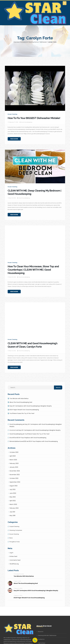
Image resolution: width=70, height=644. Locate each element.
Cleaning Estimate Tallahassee (47, 635)
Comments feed (15, 560)
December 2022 (15, 471)
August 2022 (13, 486)
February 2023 (14, 463)
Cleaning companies (16, 530)
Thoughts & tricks (15, 542)
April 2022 (13, 501)
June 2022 (13, 493)
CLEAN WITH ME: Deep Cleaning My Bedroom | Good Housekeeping (34, 192)
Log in (11, 553)
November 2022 (15, 475)
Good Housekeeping (27, 122)
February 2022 (14, 508)
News (11, 538)
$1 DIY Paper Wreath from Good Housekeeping (24, 410)
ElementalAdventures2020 (18, 441)
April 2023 (13, 456)
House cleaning (12, 114)
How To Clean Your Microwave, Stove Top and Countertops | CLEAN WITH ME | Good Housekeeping (33, 270)
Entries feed (13, 556)
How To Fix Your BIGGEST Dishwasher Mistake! (34, 118)
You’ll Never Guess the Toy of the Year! (22, 413)
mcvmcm (13, 430)
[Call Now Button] (35, 640)
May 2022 (13, 497)
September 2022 (15, 482)
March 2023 (13, 460)
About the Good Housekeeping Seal (21, 402)
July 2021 (12, 512)
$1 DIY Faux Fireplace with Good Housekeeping (32, 438)
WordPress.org (14, 564)
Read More (14, 139)
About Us (41, 632)
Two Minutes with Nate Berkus (19, 398)
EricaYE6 (12, 438)
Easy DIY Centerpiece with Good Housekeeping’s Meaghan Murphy (31, 406)
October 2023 (14, 452)
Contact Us (41, 639)
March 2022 (13, 504)
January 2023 (14, 467)
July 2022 (12, 489)
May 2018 (12, 516)
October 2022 (14, 478)
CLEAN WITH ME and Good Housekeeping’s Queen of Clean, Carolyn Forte (33, 345)
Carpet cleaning (14, 526)
